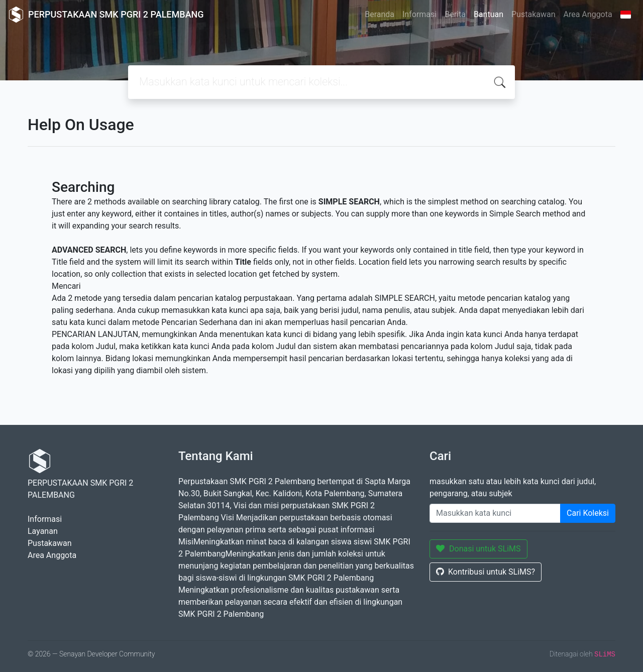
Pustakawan (533, 14)
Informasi (419, 14)
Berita (455, 14)
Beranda (380, 14)
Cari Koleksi (588, 513)
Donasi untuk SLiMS (478, 549)
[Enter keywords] (495, 513)
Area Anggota (588, 14)
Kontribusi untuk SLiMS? (486, 572)
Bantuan (489, 14)
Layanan (43, 531)
